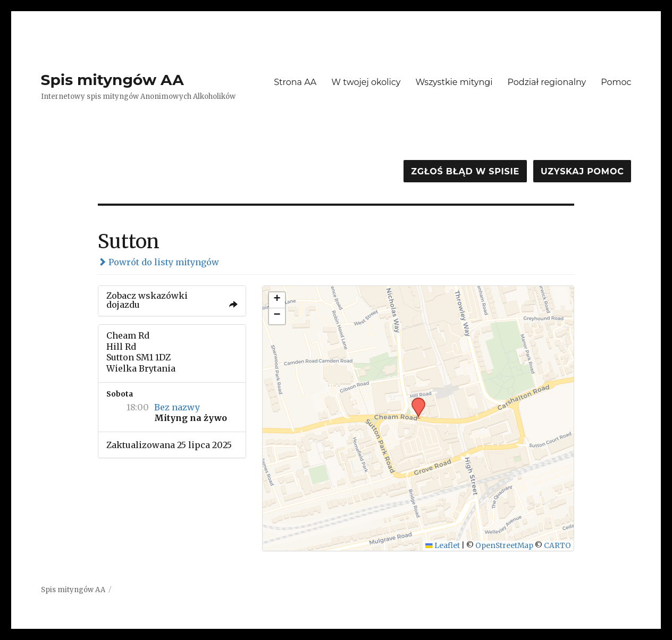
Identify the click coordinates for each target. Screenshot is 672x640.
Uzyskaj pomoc (582, 171)
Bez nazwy (177, 407)
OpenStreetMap (504, 546)
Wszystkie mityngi (454, 82)
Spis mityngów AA (112, 80)
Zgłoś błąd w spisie (465, 171)
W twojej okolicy (366, 82)
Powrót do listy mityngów (158, 262)
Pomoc (616, 82)
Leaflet (443, 546)
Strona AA (295, 82)
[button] (415, 401)
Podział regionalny (547, 82)
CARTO (557, 546)
